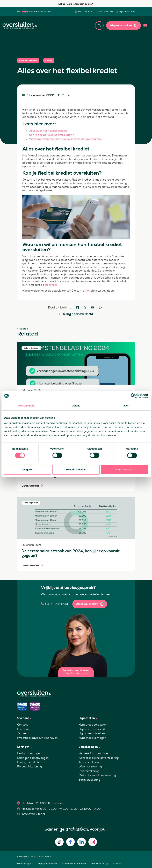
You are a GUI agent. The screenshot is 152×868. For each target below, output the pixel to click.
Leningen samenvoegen (33, 758)
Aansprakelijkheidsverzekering (99, 758)
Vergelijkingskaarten (47, 864)
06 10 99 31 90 (86, 12)
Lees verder (30, 486)
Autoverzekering (90, 762)
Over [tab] (126, 406)
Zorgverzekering (89, 780)
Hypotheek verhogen (92, 738)
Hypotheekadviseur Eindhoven (37, 738)
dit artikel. (51, 285)
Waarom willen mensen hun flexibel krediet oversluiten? (66, 139)
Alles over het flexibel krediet (48, 131)
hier (87, 291)
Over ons (23, 729)
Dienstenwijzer (24, 864)
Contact (22, 725)
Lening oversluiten (29, 762)
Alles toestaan (125, 469)
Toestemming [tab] (26, 406)
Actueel (22, 733)
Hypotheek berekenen (93, 725)
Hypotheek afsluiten (92, 733)
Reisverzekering (89, 771)
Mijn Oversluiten (127, 12)
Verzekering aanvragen (94, 753)
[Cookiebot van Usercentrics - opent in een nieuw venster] (133, 396)
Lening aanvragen (29, 753)
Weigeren (28, 469)
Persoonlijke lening (30, 767)
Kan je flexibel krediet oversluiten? (52, 135)
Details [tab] (76, 406)
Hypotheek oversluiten (93, 729)
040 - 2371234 (57, 604)
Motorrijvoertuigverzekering (97, 775)
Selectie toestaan (76, 469)
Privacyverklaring (100, 864)
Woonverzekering (90, 767)
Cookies (117, 864)
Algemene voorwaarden (74, 864)
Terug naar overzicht (78, 314)
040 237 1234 (106, 12)
